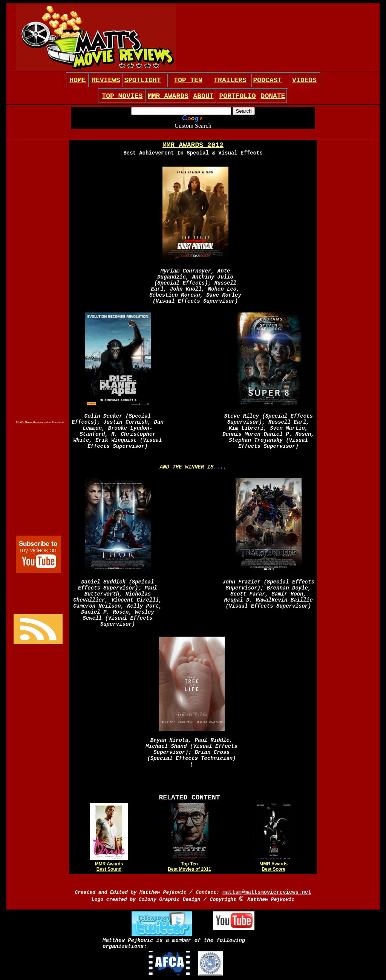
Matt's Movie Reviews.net (32, 422)
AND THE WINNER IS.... (193, 467)
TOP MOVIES (122, 96)
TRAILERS (230, 80)
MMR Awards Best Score (273, 867)
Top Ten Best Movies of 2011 (189, 867)
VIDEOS (304, 80)
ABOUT (203, 96)
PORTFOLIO (237, 96)
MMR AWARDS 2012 (193, 145)
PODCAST (268, 80)
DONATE (273, 96)
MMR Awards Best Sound (109, 867)
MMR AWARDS (168, 96)
